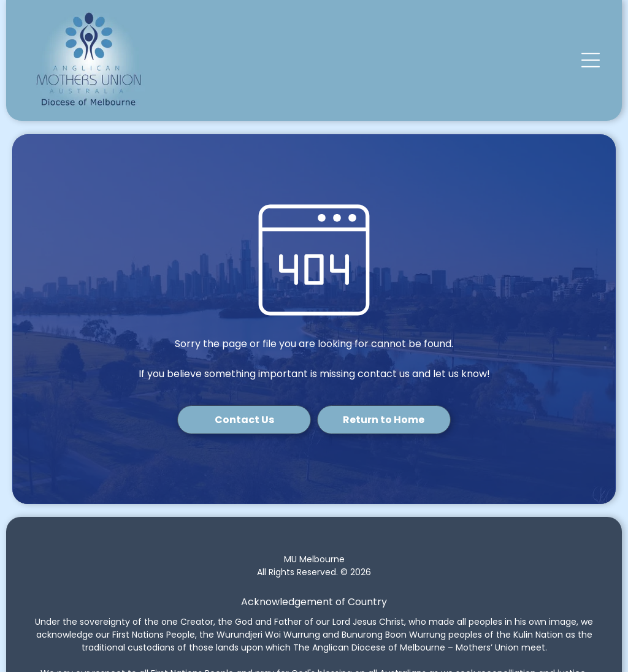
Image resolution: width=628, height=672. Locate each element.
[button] (591, 60)
